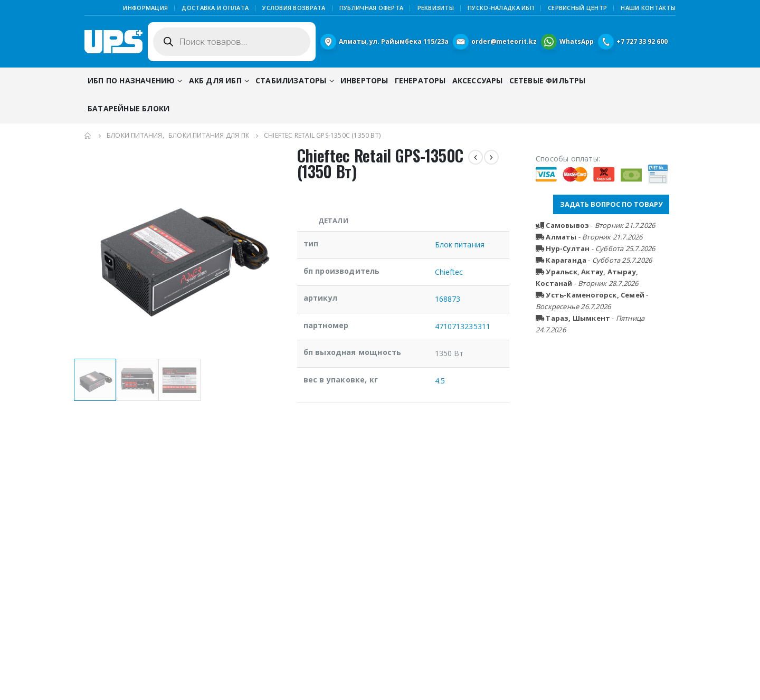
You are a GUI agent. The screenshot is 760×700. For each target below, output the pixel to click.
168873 (448, 299)
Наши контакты (648, 8)
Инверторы (364, 80)
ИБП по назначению (131, 80)
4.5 (440, 381)
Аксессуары (478, 80)
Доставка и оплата (215, 8)
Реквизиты (436, 8)
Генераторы (420, 80)
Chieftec (449, 272)
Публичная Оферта (371, 8)
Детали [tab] (333, 220)
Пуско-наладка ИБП (501, 8)
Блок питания (460, 244)
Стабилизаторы (291, 80)
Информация (145, 8)
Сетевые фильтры (548, 80)
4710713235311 (463, 326)
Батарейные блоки (129, 108)
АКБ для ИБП (215, 80)
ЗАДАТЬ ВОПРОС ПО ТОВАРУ (611, 204)
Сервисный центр (577, 8)
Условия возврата (294, 8)
